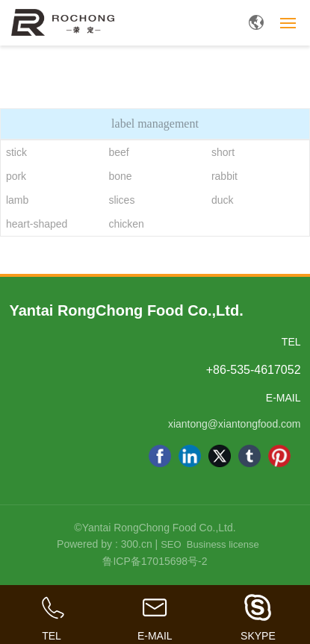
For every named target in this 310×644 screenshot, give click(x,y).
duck (223, 200)
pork (16, 176)
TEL (52, 636)
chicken (126, 224)
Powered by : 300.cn (105, 544)
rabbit (224, 176)
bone (120, 176)
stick (16, 152)
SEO (171, 544)
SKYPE (258, 636)
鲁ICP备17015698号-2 (155, 561)
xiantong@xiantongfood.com (235, 424)
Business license (223, 544)
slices (121, 200)
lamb (17, 200)
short (223, 152)
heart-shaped (37, 224)
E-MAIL (155, 636)
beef (118, 152)
